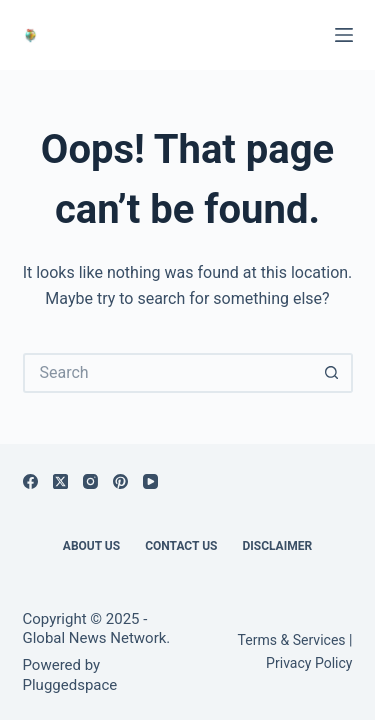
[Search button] (333, 373)
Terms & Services (292, 640)
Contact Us (181, 546)
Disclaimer (277, 546)
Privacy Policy (309, 663)
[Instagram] (90, 481)
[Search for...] (168, 373)
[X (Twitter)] (60, 481)
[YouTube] (150, 481)
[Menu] (344, 35)
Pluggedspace (70, 685)
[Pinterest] (120, 481)
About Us (91, 546)
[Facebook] (30, 481)
